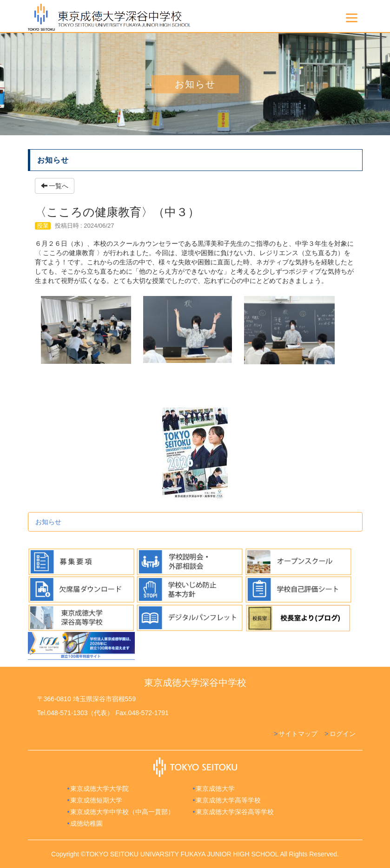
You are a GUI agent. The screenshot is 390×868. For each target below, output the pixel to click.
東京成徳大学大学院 (99, 789)
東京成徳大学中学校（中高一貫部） (122, 812)
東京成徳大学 (215, 789)
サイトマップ (298, 734)
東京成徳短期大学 (96, 800)
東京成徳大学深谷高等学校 (235, 812)
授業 (43, 226)
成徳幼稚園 (86, 823)
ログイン (343, 734)
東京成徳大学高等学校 (228, 800)
